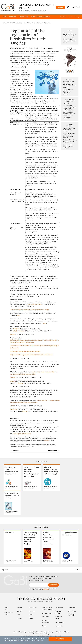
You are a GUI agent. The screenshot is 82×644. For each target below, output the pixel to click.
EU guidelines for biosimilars (68, 118)
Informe (25, 412)
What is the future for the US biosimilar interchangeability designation (69, 136)
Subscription (78, 17)
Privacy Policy (46, 590)
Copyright (51, 632)
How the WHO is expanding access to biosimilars (68, 147)
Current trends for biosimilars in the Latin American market (30, 310)
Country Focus (47, 613)
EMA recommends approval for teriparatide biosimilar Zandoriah (70, 35)
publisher (47, 440)
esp (77, 7)
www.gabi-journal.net (35, 304)
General (19, 611)
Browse (13, 378)
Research (16, 23)
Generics (13, 17)
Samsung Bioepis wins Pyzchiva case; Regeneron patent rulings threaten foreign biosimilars (70, 85)
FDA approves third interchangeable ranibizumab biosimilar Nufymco (69, 40)
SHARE (5, 570)
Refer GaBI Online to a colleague (41, 634)
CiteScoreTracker (19, 331)
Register (13, 381)
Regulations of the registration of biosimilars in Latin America (36, 23)
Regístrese (14, 409)
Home (5, 17)
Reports (45, 626)
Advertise (70, 17)
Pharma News (59, 622)
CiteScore (16, 329)
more (19, 315)
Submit (12, 335)
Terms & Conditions (33, 632)
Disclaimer (44, 632)
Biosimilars (24, 17)
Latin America (9, 614)
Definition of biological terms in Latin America (25, 351)
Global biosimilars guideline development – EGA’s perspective (70, 114)
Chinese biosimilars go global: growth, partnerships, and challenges (69, 92)
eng (73, 7)
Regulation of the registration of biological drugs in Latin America (32, 355)
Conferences (59, 608)
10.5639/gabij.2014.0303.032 (22, 434)
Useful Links (59, 626)
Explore (13, 406)
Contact (58, 632)
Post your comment (48, 48)
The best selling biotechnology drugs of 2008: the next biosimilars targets (69, 108)
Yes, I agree (60, 639)
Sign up (60, 7)
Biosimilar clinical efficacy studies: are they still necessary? (70, 141)
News (18, 615)
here (45, 323)
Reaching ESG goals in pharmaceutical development (69, 130)
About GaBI (63, 17)
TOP (77, 570)
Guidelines (46, 617)
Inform (20, 383)
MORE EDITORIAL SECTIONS (41, 17)
